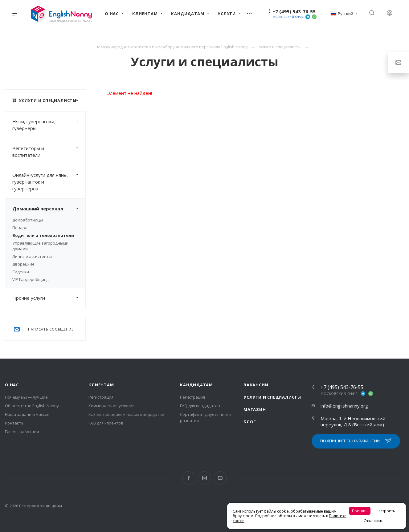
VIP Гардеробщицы (31, 279)
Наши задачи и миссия (27, 414)
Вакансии (256, 385)
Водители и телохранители (43, 235)
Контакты (15, 423)
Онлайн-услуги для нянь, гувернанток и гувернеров (49, 182)
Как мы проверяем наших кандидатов (126, 414)
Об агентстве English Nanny (32, 406)
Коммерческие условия (111, 406)
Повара (20, 228)
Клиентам (101, 385)
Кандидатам (196, 385)
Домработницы (28, 220)
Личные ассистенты (32, 256)
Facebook (189, 478)
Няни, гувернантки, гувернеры (49, 125)
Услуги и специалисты (272, 397)
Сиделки (21, 272)
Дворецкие (23, 264)
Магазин (255, 409)
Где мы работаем (22, 432)
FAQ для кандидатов (200, 406)
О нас (12, 385)
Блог (250, 422)
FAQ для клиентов (106, 423)
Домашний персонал (49, 209)
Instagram (205, 478)
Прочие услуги (49, 298)
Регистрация (101, 397)
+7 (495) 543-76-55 (294, 11)
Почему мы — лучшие (26, 397)
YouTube (220, 478)
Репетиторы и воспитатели (49, 152)
